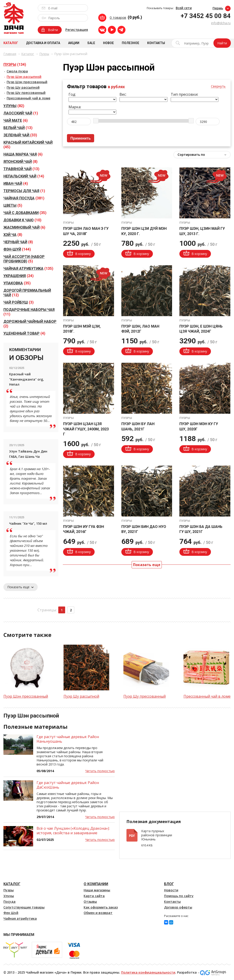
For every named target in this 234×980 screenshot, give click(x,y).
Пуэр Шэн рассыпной (24, 77)
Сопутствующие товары (24, 907)
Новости (171, 890)
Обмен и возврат (98, 913)
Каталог (11, 43)
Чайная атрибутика (20, 918)
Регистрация (77, 29)
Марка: (75, 107)
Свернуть (218, 86)
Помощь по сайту (179, 896)
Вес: (123, 94)
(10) (22, 220)
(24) (19, 276)
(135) (28, 269)
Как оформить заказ (101, 907)
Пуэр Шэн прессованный (27, 82)
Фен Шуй (11, 913)
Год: (72, 94)
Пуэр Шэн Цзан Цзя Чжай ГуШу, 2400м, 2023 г (86, 429)
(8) (20, 162)
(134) (15, 65)
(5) (13, 205)
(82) (14, 106)
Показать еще (21, 587)
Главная (10, 54)
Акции (74, 43)
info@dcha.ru (221, 23)
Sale (91, 43)
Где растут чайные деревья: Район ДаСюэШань (68, 785)
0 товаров (118, 17)
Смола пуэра (17, 71)
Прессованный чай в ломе (28, 98)
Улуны (9, 896)
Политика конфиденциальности (148, 972)
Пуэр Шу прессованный (26, 93)
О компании (96, 884)
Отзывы (90, 902)
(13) (18, 128)
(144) (17, 249)
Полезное (130, 43)
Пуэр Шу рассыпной (23, 87)
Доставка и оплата (43, 43)
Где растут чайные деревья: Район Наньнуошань (68, 739)
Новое (108, 43)
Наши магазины (97, 890)
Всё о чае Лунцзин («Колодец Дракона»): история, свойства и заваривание (73, 831)
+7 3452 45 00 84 (206, 16)
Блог (169, 884)
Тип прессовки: (184, 94)
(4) (16, 184)
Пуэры (44, 54)
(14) (24, 176)
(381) (24, 198)
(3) (19, 302)
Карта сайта (94, 896)
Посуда (9, 902)
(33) (20, 135)
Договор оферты (178, 907)
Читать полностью (100, 771)
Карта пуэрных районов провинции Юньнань (157, 835)
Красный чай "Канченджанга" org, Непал (27, 379)
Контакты (156, 43)
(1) (21, 113)
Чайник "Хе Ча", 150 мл (28, 523)
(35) (25, 213)
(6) (16, 121)
